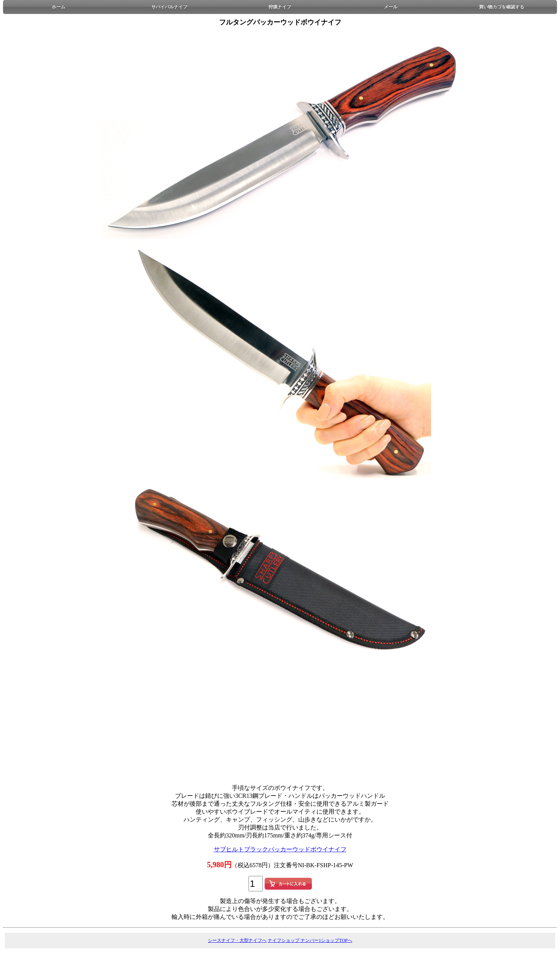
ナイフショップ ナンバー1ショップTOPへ (310, 940)
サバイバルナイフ (169, 7)
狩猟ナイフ (280, 7)
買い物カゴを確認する (502, 7)
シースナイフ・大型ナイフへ (237, 940)
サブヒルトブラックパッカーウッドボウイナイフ (280, 849)
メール (391, 7)
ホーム (58, 7)
